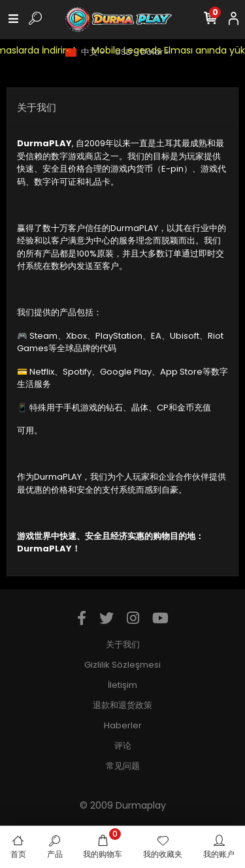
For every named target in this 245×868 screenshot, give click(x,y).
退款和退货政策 (122, 705)
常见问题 (123, 766)
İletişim (122, 685)
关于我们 (123, 644)
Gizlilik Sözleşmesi (122, 665)
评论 (123, 746)
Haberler (123, 725)
